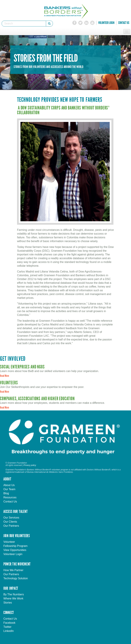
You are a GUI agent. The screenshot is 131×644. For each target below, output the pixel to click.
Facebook (9, 623)
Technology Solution (16, 578)
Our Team (9, 489)
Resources (10, 497)
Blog (6, 493)
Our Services (11, 518)
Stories (8, 603)
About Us (9, 485)
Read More (5, 376)
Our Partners (11, 526)
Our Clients (10, 522)
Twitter (7, 627)
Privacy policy (30, 465)
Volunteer (9, 542)
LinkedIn (9, 631)
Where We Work (13, 598)
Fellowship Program (15, 546)
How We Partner (13, 570)
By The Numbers (14, 594)
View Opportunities (15, 550)
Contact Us (124, 23)
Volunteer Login (106, 23)
